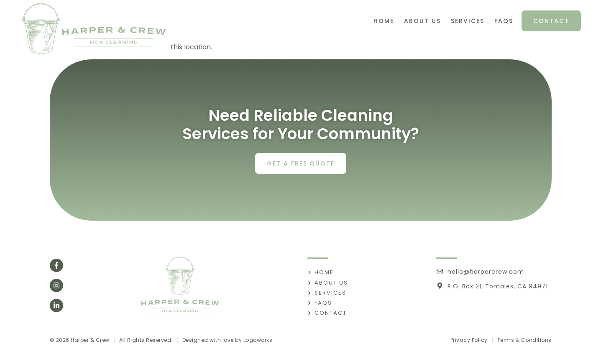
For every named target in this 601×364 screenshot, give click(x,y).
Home (384, 21)
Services (468, 21)
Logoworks (258, 340)
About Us (422, 21)
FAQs (504, 21)
